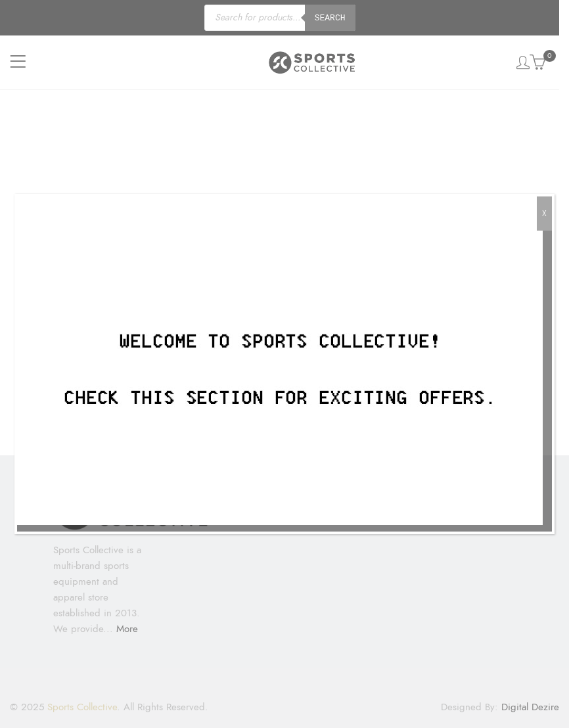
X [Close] (544, 214)
